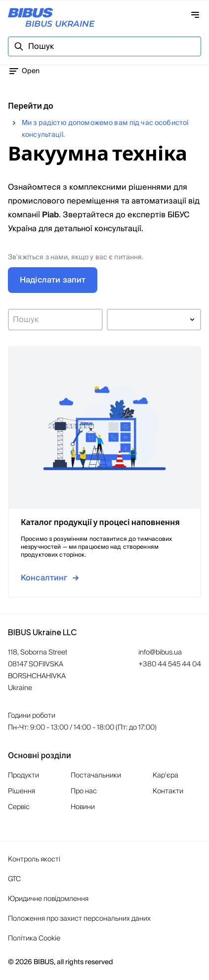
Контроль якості (34, 859)
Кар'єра (166, 776)
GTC (14, 879)
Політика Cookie (34, 939)
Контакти (168, 791)
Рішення (21, 791)
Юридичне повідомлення (48, 899)
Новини (83, 807)
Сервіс (19, 807)
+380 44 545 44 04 (170, 664)
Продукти (23, 776)
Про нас (84, 791)
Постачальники (96, 776)
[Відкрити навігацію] (195, 15)
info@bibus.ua (160, 653)
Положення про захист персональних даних (79, 919)
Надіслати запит (53, 280)
